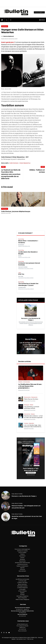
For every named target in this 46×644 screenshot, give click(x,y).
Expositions (22, 556)
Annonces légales (39, 12)
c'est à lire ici (31, 473)
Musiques (5, 26)
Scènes (22, 558)
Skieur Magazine (22, 598)
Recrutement (22, 571)
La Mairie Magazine (22, 588)
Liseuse (42, 20)
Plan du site (30, 639)
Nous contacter (22, 631)
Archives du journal (22, 564)
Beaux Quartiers (22, 584)
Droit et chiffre (22, 553)
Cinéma (22, 554)
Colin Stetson (14, 163)
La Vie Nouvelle (22, 581)
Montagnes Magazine (22, 596)
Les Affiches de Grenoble (22, 579)
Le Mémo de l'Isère (22, 583)
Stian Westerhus (25, 163)
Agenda (22, 568)
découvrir (31, 349)
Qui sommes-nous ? (21, 639)
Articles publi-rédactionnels (22, 563)
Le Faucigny (22, 589)
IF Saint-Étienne (22, 591)
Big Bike (22, 593)
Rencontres (22, 561)
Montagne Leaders (22, 586)
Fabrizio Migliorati (9, 36)
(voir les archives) (31, 475)
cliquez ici (26, 609)
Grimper (22, 594)
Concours (22, 570)
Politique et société (22, 551)
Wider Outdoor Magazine (22, 600)
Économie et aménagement (22, 549)
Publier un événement (22, 566)
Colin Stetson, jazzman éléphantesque (16, 212)
